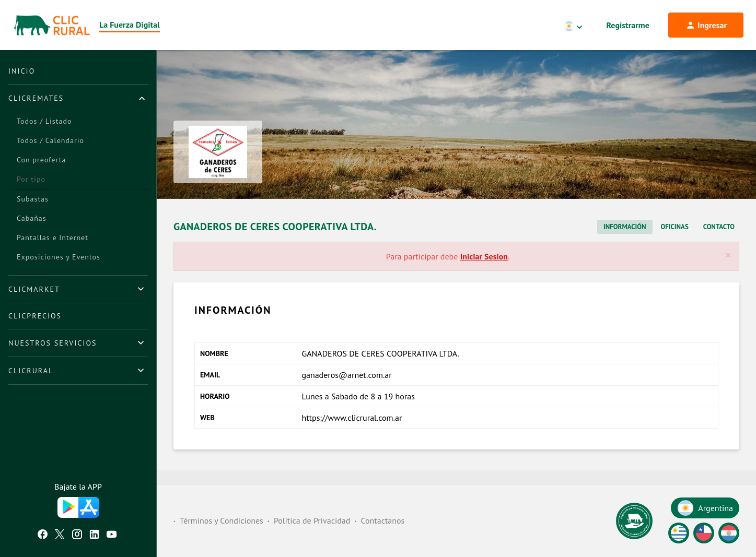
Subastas (33, 199)
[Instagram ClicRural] (77, 536)
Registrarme (628, 25)
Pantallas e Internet (53, 238)
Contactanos (382, 521)
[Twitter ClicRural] (60, 536)
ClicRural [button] (31, 371)
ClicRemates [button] (36, 98)
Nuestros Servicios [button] (53, 343)
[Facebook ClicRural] (43, 536)
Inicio (22, 71)
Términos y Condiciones (222, 521)
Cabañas (32, 218)
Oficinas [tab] (675, 240)
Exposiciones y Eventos (59, 257)
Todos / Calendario (50, 140)
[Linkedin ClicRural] (94, 536)
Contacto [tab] (719, 240)
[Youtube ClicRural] (112, 536)
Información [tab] (625, 240)
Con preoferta (41, 160)
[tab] (78, 98)
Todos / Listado (44, 121)
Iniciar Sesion (484, 270)
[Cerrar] (728, 269)
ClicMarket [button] (34, 289)
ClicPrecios (35, 316)
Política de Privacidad (312, 521)
